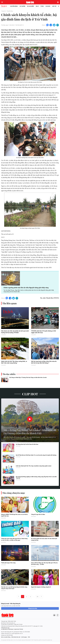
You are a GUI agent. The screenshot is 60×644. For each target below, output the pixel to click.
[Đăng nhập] (58, 2)
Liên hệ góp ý (24, 639)
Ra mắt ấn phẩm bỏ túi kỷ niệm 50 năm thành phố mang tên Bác (44, 541)
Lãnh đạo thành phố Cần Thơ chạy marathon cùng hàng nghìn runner (35, 467)
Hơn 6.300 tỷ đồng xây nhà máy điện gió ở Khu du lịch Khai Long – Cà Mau (44, 565)
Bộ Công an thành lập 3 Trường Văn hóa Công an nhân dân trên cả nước (28, 379)
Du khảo (48, 6)
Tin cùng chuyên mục (14, 494)
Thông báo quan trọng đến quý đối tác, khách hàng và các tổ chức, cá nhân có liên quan (14, 541)
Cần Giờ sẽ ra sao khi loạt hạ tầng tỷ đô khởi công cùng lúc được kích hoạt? (14, 589)
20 (37, 598)
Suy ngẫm (22, 6)
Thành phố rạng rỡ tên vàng (9, 564)
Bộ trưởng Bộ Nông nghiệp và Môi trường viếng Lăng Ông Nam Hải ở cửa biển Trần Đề (36, 479)
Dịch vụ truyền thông (6, 639)
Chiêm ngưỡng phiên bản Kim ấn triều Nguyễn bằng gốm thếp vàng (27, 288)
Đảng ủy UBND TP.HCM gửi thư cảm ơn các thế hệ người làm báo (14, 517)
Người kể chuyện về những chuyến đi (42, 589)
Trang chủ (4, 11)
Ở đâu (42, 6)
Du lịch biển (30, 6)
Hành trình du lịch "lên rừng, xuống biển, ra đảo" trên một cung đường (14, 363)
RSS (29, 639)
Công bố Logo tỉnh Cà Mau (39, 516)
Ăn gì (37, 6)
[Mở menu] (2, 2)
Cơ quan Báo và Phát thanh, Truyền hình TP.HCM (12, 631)
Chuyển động (14, 6)
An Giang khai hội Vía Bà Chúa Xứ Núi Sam (28, 446)
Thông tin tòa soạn (5, 630)
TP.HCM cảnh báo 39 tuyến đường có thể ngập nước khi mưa (44, 333)
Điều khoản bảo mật (16, 639)
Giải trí (54, 6)
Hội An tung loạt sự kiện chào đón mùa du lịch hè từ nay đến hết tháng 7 (44, 363)
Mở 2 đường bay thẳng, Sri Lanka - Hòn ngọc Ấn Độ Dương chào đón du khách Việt (29, 431)
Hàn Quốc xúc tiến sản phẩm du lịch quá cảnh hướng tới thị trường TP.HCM (14, 333)
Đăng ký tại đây (33, 610)
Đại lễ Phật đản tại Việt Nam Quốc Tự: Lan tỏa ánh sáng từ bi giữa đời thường (35, 457)
